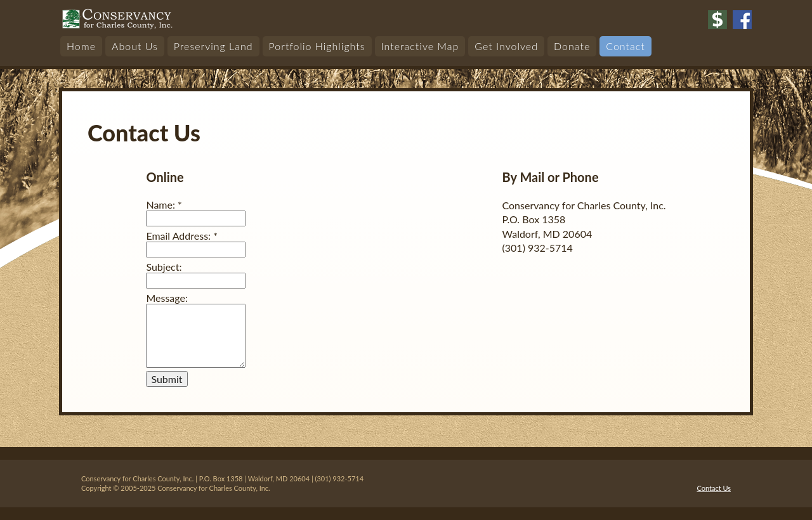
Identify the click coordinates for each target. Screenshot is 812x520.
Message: (167, 298)
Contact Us (714, 488)
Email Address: (182, 236)
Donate (572, 46)
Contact (625, 46)
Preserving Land (213, 46)
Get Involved (506, 46)
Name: (164, 205)
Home (81, 46)
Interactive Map (420, 46)
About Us (135, 46)
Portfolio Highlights (317, 46)
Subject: (164, 267)
